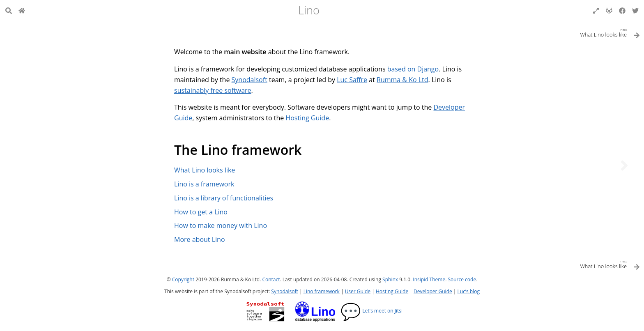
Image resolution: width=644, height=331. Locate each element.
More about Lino (200, 239)
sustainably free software (213, 90)
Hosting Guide (307, 118)
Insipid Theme (429, 279)
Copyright (183, 279)
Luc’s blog (469, 291)
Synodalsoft (250, 80)
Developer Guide (433, 291)
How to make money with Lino (221, 225)
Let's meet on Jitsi (371, 311)
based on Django (413, 69)
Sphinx (390, 279)
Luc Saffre (352, 80)
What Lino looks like (205, 170)
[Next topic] (624, 165)
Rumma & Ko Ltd (402, 80)
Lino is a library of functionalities (224, 198)
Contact (271, 279)
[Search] (9, 10)
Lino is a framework (204, 184)
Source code (462, 279)
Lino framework (322, 291)
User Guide (358, 291)
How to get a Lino (201, 212)
